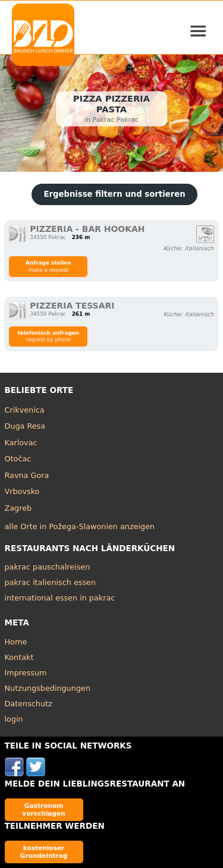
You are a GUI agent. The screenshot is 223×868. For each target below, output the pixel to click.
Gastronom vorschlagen (44, 809)
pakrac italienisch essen (51, 582)
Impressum (26, 673)
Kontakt (19, 657)
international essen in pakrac (60, 598)
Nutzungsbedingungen (48, 688)
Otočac (18, 459)
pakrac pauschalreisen (48, 567)
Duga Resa (25, 426)
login (14, 719)
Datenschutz (29, 704)
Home (16, 642)
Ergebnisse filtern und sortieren (114, 194)
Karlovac (21, 443)
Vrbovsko (22, 491)
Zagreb (18, 508)
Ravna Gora (27, 475)
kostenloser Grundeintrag (44, 852)
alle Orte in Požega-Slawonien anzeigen (80, 526)
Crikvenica (25, 410)
